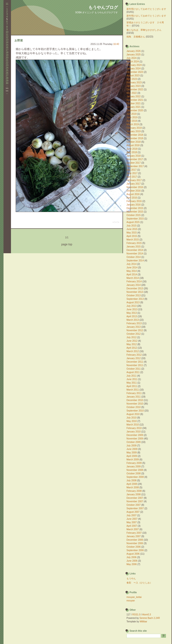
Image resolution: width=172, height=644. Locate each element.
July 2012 (132, 337)
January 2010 (134, 432)
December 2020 (135, 110)
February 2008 (134, 491)
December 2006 (135, 540)
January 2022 (134, 96)
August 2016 (133, 194)
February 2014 (134, 282)
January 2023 (134, 86)
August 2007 (133, 512)
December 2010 (135, 400)
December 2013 (135, 288)
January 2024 (134, 69)
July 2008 (132, 480)
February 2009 (134, 463)
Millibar (144, 622)
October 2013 (134, 295)
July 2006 (132, 557)
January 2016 (134, 205)
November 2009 (135, 439)
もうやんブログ (103, 7)
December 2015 (135, 208)
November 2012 (135, 330)
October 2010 (134, 407)
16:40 (116, 44)
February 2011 (134, 393)
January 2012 (134, 358)
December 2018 (135, 135)
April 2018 (132, 152)
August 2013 (133, 302)
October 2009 (134, 442)
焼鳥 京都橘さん (136, 37)
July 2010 (132, 418)
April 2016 (132, 198)
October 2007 (134, 505)
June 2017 (132, 173)
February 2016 (134, 201)
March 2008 (133, 487)
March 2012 (133, 351)
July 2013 (132, 306)
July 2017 (132, 170)
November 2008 (135, 470)
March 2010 (133, 425)
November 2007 (135, 501)
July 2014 (132, 264)
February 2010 (134, 428)
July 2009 (132, 446)
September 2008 (135, 477)
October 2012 (134, 334)
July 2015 (132, 226)
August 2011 (133, 372)
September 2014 (135, 261)
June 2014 (132, 268)
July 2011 (132, 376)
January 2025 (134, 55)
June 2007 (132, 519)
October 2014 (134, 257)
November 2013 (135, 292)
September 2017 (135, 166)
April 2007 (132, 526)
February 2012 (134, 355)
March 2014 (133, 278)
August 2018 (133, 145)
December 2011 (135, 362)
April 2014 (132, 275)
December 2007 (135, 498)
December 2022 (135, 89)
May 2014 (132, 271)
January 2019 (134, 131)
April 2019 (132, 121)
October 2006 (134, 547)
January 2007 (134, 536)
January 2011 (134, 397)
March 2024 (133, 62)
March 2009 (133, 460)
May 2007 (132, 522)
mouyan (131, 601)
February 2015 (134, 243)
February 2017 (134, 180)
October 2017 (134, 163)
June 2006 (132, 561)
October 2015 (134, 215)
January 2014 (134, 285)
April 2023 (132, 79)
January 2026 (134, 51)
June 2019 (132, 117)
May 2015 (132, 233)
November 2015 (135, 212)
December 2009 (135, 435)
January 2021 (134, 107)
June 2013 (132, 309)
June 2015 (132, 229)
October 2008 (134, 474)
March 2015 (133, 240)
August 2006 (133, 554)
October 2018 (134, 142)
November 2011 (135, 365)
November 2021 (135, 100)
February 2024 (134, 65)
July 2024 (132, 58)
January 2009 (134, 467)
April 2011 (132, 386)
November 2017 (135, 159)
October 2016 (134, 191)
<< (7, 91)
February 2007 (134, 533)
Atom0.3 (146, 615)
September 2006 (135, 550)
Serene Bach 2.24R (150, 618)
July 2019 (132, 114)
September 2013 (135, 299)
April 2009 (132, 456)
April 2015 (132, 236)
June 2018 (132, 149)
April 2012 (132, 348)
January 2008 (134, 494)
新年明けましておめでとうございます (146, 9)
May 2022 (132, 93)
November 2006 (135, 543)
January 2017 (134, 184)
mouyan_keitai (134, 597)
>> (7, 88)
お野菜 (19, 40)
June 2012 (132, 341)
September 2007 (135, 508)
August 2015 (133, 222)
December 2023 (135, 72)
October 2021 (134, 103)
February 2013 (134, 323)
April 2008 (132, 484)
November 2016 (135, 187)
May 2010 (132, 421)
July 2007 (132, 515)
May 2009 (132, 453)
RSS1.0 (136, 615)
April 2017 (132, 177)
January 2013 (134, 327)
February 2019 (134, 128)
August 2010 (133, 414)
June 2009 (132, 449)
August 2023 (133, 76)
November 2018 (135, 138)
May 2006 (132, 564)
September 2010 (135, 411)
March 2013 (133, 320)
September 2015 (135, 219)
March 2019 (133, 124)
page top (67, 244)
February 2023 (134, 83)
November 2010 (135, 404)
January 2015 (134, 247)
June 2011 (132, 379)
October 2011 (134, 369)
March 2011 (133, 390)
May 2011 (132, 383)
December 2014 (135, 250)
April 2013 (132, 316)
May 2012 (132, 344)
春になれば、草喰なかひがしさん (144, 30)
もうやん (131, 578)
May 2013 (132, 313)
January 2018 (134, 156)
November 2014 (135, 254)
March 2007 (133, 529)
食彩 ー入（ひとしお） (139, 583)
